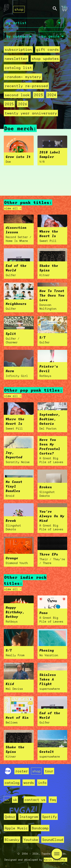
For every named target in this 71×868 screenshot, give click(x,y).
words (29, 783)
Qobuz (10, 817)
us (7, 800)
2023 (38, 95)
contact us (35, 800)
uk (15, 800)
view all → (13, 208)
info (42, 783)
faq (53, 800)
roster (22, 771)
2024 (52, 95)
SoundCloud (53, 840)
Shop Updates (45, 59)
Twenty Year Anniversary (31, 113)
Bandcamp (40, 828)
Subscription (18, 49)
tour (49, 771)
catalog (12, 783)
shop (19, 9)
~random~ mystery (23, 77)
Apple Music (16, 828)
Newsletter (16, 59)
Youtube (31, 840)
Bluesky (12, 840)
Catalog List (18, 68)
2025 (9, 104)
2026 (23, 104)
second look (17, 95)
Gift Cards (48, 49)
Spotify (50, 817)
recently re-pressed (26, 86)
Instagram (29, 817)
